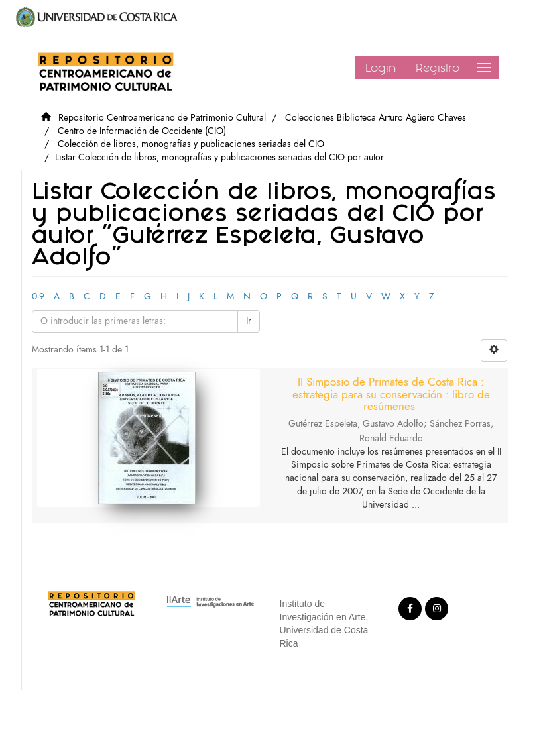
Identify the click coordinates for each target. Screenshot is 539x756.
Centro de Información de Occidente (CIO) (142, 131)
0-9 (38, 297)
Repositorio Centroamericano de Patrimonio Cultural (162, 118)
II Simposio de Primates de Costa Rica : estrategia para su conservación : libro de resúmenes (391, 394)
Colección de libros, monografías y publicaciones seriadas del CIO (191, 144)
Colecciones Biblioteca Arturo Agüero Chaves (376, 118)
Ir (249, 321)
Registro (438, 68)
